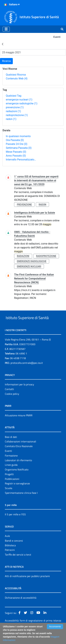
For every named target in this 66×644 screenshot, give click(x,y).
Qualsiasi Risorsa (16, 75)
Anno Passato (16, 156)
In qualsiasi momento (18, 136)
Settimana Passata (19, 148)
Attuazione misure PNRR (19, 427)
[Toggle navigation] (6, 29)
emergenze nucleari (19, 100)
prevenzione (15, 107)
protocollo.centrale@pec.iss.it (27, 375)
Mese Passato (16, 152)
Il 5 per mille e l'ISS (15, 527)
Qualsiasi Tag (14, 96)
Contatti (9, 401)
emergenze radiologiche (22, 103)
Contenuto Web (17, 79)
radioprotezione (17, 115)
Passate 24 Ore (17, 144)
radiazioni (13, 111)
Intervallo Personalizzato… (21, 160)
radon (11, 119)
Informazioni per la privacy (19, 397)
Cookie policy (12, 406)
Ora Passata (15, 140)
